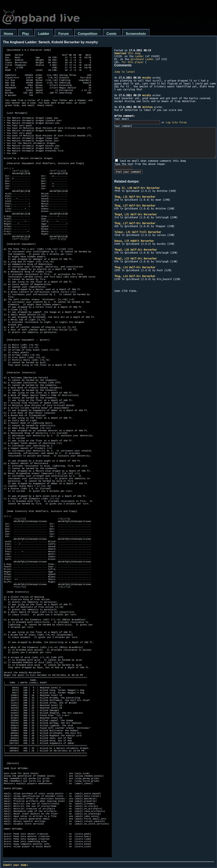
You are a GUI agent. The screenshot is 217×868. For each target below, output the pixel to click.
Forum (64, 34)
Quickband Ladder (142, 59)
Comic (112, 34)
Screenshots (136, 34)
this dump (128, 53)
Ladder (44, 34)
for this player (133, 62)
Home (8, 34)
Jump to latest (125, 72)
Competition (88, 34)
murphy (147, 78)
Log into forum (176, 122)
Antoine (147, 107)
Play (26, 34)
